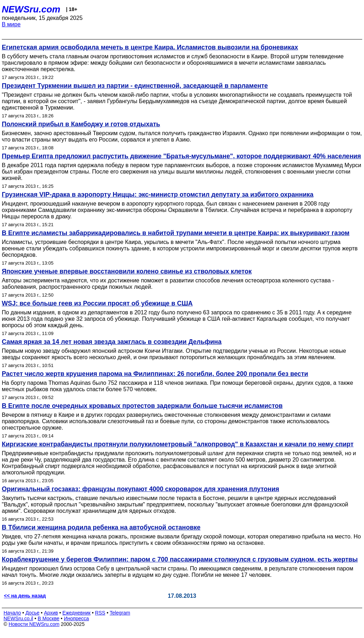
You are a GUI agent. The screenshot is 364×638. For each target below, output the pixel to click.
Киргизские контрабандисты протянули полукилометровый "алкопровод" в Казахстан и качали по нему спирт (178, 444)
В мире (11, 24)
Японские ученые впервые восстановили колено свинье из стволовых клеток (127, 271)
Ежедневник (77, 613)
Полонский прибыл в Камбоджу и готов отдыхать (81, 124)
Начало (12, 613)
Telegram (120, 613)
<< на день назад (25, 596)
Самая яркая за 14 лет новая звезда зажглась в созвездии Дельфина (112, 342)
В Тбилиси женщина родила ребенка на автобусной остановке (101, 527)
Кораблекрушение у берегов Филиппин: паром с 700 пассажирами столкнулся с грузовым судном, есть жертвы (180, 559)
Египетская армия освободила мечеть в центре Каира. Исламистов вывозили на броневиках (150, 47)
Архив (51, 613)
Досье (32, 613)
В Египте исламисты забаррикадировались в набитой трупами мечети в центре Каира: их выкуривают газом (176, 233)
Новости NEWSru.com (34, 624)
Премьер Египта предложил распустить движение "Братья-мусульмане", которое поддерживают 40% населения (181, 156)
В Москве (49, 618)
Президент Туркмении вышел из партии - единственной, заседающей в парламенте (135, 86)
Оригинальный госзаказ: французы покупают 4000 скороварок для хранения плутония (140, 489)
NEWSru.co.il (18, 618)
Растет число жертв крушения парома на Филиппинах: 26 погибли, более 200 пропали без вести (155, 374)
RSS (100, 613)
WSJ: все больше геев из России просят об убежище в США (97, 303)
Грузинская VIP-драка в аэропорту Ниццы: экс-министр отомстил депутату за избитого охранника (158, 195)
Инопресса (77, 618)
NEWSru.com (31, 9)
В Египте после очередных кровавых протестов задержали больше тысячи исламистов (142, 406)
